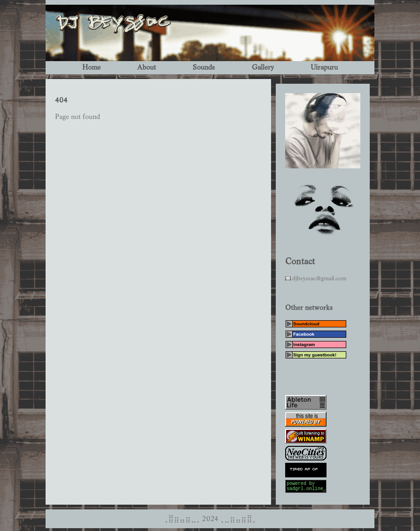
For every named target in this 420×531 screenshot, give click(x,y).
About (147, 68)
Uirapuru (324, 68)
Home (91, 68)
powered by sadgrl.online (306, 488)
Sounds (204, 68)
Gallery (263, 68)
